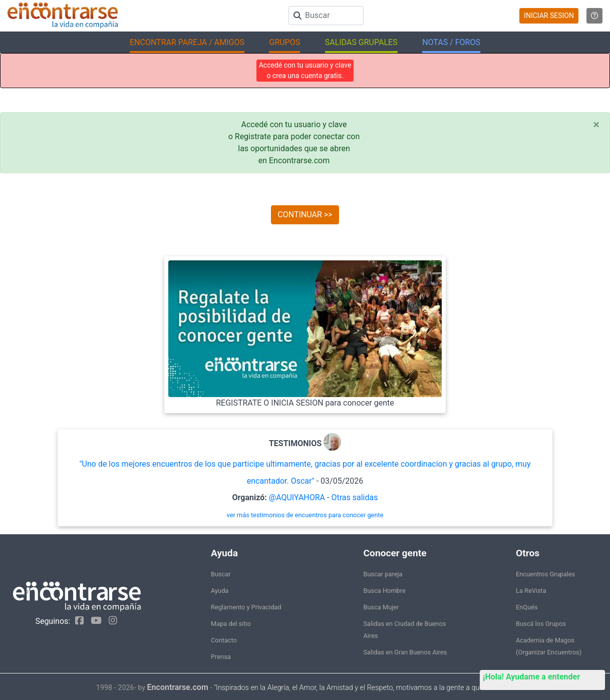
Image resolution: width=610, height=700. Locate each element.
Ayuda (220, 591)
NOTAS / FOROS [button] (451, 42)
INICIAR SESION (549, 16)
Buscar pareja (383, 574)
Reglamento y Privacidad (246, 607)
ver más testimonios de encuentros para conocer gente (305, 515)
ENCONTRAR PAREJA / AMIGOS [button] (187, 42)
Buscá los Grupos (541, 624)
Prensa (221, 657)
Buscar (221, 574)
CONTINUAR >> (305, 215)
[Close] (596, 125)
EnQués (527, 607)
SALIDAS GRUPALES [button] (361, 42)
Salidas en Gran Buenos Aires (405, 652)
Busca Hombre (385, 591)
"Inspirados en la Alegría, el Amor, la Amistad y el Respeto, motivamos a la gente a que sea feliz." (364, 688)
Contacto (224, 640)
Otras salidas (354, 497)
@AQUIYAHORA (297, 497)
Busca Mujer (381, 607)
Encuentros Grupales (545, 574)
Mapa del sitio (231, 624)
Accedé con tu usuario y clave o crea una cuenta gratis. (305, 70)
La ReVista (531, 591)
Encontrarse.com (178, 687)
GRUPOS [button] (284, 42)
